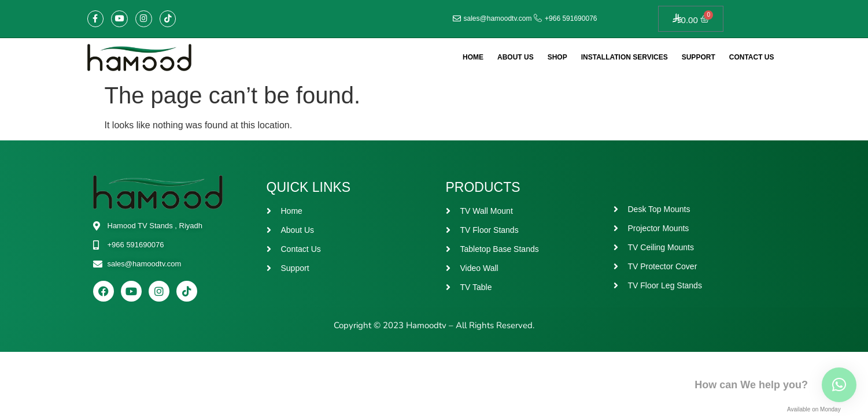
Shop (557, 57)
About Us (516, 57)
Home (473, 57)
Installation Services (625, 57)
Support (699, 57)
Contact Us (752, 57)
